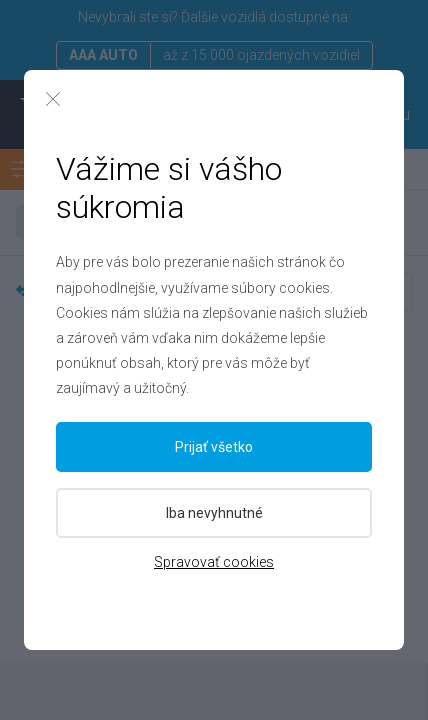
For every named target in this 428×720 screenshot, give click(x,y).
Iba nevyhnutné (214, 513)
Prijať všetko (214, 447)
